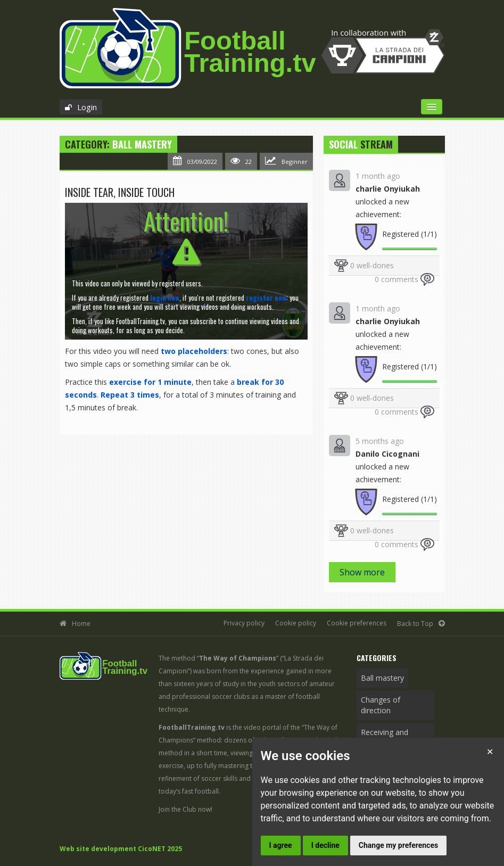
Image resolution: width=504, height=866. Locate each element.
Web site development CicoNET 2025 (121, 849)
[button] (165, 298)
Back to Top (415, 624)
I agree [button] (281, 845)
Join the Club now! (185, 809)
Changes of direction (381, 705)
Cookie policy (296, 623)
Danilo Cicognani (387, 454)
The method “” (218, 658)
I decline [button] (325, 845)
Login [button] (87, 107)
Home (81, 624)
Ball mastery (142, 144)
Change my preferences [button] (398, 845)
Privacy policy (244, 623)
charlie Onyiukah (388, 189)
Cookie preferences (357, 623)
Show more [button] (362, 572)
